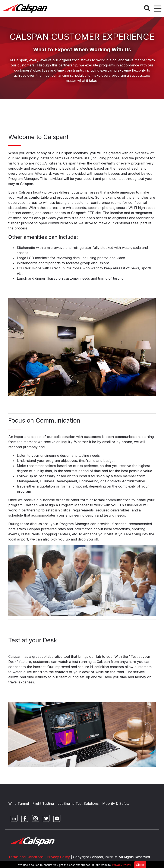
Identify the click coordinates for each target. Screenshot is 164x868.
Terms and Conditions (26, 857)
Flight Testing (43, 803)
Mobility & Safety (116, 803)
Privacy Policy (122, 865)
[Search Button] (147, 8)
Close (140, 865)
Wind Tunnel (19, 803)
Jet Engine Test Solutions (78, 803)
